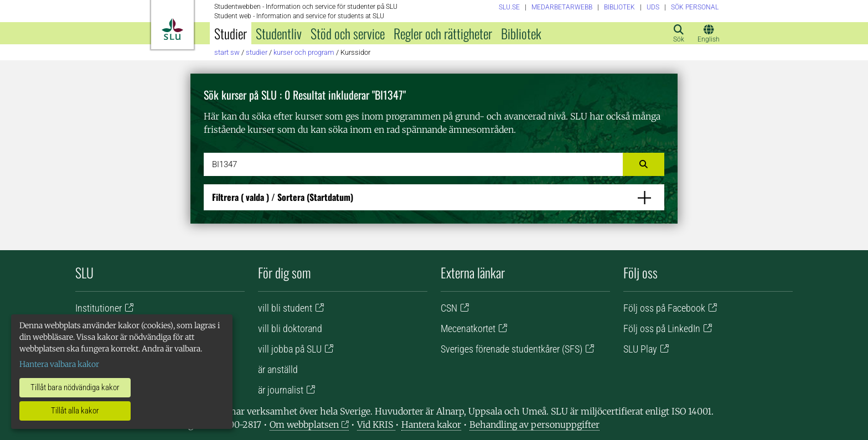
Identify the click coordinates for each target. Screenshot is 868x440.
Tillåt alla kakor (75, 411)
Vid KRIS (376, 425)
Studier (231, 33)
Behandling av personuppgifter (534, 425)
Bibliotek (521, 33)
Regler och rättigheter (443, 33)
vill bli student (285, 308)
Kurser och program (304, 52)
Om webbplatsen (304, 425)
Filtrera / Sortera (283, 197)
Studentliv (279, 33)
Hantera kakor (431, 425)
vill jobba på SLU (290, 349)
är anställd (278, 369)
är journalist (281, 390)
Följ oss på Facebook (664, 308)
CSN (449, 308)
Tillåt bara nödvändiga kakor (75, 387)
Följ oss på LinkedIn (662, 328)
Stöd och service (348, 33)
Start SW (227, 52)
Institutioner (99, 308)
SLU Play (640, 349)
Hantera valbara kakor (59, 364)
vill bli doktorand (290, 328)
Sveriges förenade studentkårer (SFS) (512, 349)
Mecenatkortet (468, 328)
